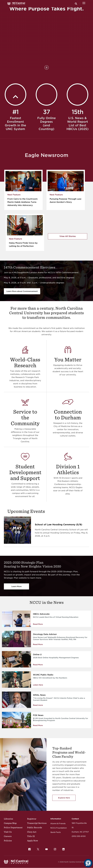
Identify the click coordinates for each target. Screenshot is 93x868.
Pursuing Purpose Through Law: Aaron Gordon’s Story (66, 201)
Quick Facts (56, 832)
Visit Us (8, 832)
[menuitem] (30, 849)
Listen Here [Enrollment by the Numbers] (38, 685)
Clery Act (32, 832)
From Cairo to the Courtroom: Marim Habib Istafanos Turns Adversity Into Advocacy (23, 202)
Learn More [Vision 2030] (16, 586)
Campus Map (10, 823)
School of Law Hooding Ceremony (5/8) (58, 525)
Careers (8, 836)
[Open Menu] (84, 4)
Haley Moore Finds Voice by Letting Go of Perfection (23, 245)
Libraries (8, 819)
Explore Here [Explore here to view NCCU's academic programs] (64, 798)
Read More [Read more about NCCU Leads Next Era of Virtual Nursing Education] (38, 624)
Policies (8, 841)
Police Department (13, 827)
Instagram (54, 849)
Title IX (31, 836)
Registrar (32, 819)
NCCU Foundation (59, 828)
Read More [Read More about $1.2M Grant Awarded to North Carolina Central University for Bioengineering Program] (38, 725)
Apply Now (33, 841)
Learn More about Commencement (22, 291)
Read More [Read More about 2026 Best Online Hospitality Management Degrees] (38, 665)
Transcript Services (37, 823)
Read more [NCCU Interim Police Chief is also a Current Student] (38, 705)
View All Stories (68, 236)
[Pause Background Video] (47, 67)
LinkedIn (63, 849)
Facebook (29, 849)
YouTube (46, 849)
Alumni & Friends (58, 823)
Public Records (35, 827)
